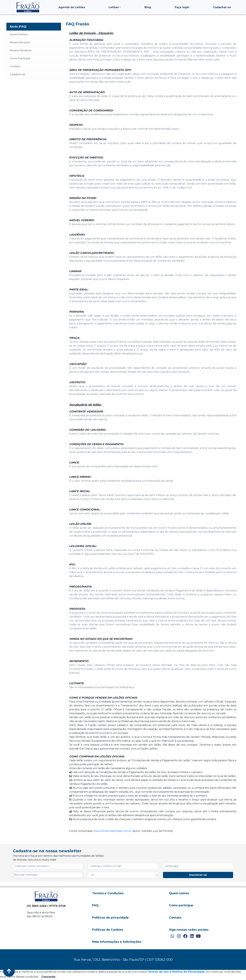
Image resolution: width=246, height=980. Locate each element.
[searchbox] (48, 875)
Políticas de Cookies (108, 930)
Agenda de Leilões (72, 7)
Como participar (181, 905)
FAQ (95, 905)
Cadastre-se (17, 74)
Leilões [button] (114, 7)
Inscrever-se (198, 875)
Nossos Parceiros (21, 50)
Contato (15, 66)
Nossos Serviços (20, 42)
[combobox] (48, 875)
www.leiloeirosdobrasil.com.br (113, 831)
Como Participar (20, 58)
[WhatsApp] (172, 936)
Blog (148, 7)
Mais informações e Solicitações (117, 942)
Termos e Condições (108, 893)
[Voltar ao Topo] (9, 971)
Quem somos (179, 893)
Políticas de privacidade (110, 918)
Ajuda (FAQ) (18, 27)
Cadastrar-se (222, 7)
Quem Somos (19, 34)
